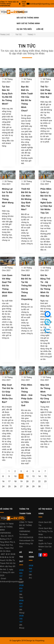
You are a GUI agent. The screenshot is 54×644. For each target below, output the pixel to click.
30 (39, 486)
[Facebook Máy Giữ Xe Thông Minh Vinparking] (40, 555)
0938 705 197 (21, 619)
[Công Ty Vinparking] (13, 519)
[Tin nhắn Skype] (48, 322)
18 (15, 481)
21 (33, 481)
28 (27, 486)
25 (9, 486)
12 (27, 476)
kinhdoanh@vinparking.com (12, 582)
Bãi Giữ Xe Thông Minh (28, 18)
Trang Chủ (22, 12)
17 (9, 481)
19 (21, 481)
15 (45, 476)
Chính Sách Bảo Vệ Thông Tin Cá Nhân (45, 531)
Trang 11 (31, 35)
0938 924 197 (21, 604)
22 (39, 481)
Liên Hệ (40, 29)
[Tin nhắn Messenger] (48, 314)
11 (21, 476)
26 (15, 486)
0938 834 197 (21, 588)
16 (3, 481)
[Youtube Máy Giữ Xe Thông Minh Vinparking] (45, 555)
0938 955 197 (21, 573)
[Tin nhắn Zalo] (48, 330)
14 (39, 476)
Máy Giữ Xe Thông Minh (28, 23)
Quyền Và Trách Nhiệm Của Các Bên (45, 547)
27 (21, 486)
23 (45, 481)
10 (15, 476)
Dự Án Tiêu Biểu (24, 29)
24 (3, 486)
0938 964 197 (31, 569)
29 (33, 486)
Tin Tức (19, 35)
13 (33, 476)
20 (27, 481)
